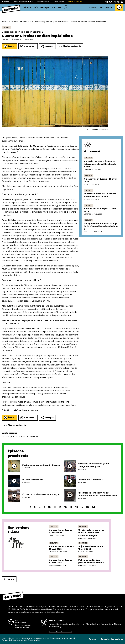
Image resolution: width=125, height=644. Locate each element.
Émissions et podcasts (21, 22)
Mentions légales (22, 627)
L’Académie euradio (23, 625)
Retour (9, 579)
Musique (45, 7)
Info (36, 7)
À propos (6, 2)
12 (60, 507)
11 (55, 507)
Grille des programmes (23, 2)
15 (77, 507)
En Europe (7, 27)
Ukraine (6, 436)
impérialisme (33, 436)
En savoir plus (34, 640)
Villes (28, 7)
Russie (14, 436)
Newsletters (59, 2)
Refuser (93, 639)
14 (71, 507)
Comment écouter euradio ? (60, 632)
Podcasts (56, 7)
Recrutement (20, 623)
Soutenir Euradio (75, 2)
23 (87, 507)
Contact (18, 620)
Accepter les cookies (112, 639)
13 (65, 507)
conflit (22, 436)
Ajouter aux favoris (70, 46)
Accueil (5, 22)
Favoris (92, 7)
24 (93, 507)
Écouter (10, 46)
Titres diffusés (43, 2)
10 (49, 507)
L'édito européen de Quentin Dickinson (51, 22)
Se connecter (106, 7)
